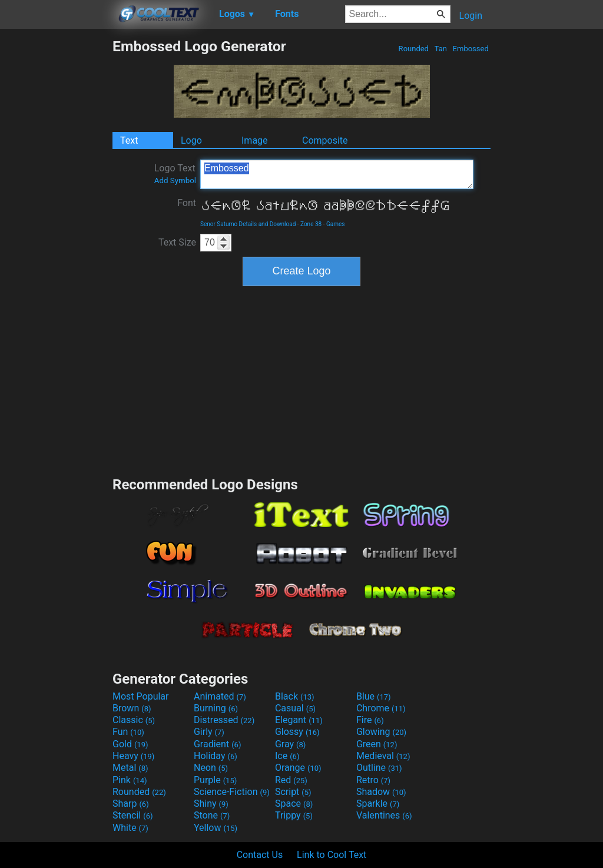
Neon (211, 768)
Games (335, 224)
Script (293, 792)
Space (294, 804)
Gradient (217, 744)
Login (471, 16)
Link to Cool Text (332, 855)
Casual (295, 708)
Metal (130, 768)
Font (187, 203)
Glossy (297, 732)
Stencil (132, 815)
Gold (130, 744)
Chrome (381, 708)
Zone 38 (311, 224)
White (130, 828)
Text (129, 140)
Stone (212, 815)
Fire (370, 720)
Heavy (133, 756)
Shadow (381, 792)
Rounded (413, 49)
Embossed (471, 49)
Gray (290, 744)
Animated (220, 696)
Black (295, 696)
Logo (191, 140)
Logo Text (175, 174)
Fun (128, 732)
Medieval (383, 756)
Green (377, 744)
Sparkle (378, 804)
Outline (379, 768)
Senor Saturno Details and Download (248, 224)
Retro (373, 780)
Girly (209, 732)
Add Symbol (175, 180)
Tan (440, 49)
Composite (325, 140)
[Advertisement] (56, 214)
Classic (134, 720)
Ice (287, 756)
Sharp (131, 804)
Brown (132, 708)
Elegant (299, 720)
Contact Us (260, 855)
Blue (374, 696)
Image (255, 140)
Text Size (177, 242)
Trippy (294, 815)
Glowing (381, 732)
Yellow (216, 828)
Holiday (216, 756)
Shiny (211, 804)
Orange (298, 768)
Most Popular (141, 696)
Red (291, 780)
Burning (216, 708)
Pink (130, 780)
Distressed (224, 720)
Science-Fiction (232, 792)
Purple (215, 780)
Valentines (384, 815)
